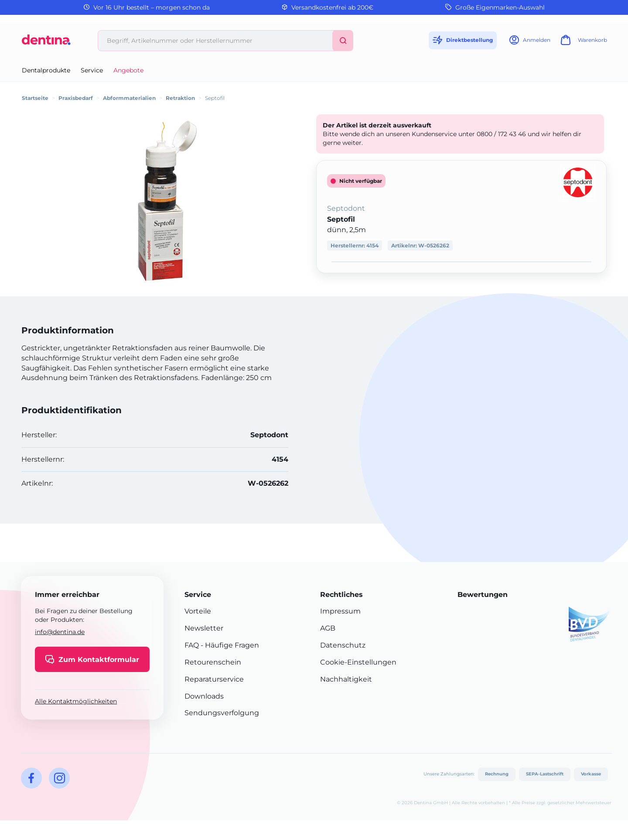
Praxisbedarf (76, 98)
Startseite (35, 98)
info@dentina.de (60, 632)
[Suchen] (343, 41)
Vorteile (198, 611)
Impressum (340, 611)
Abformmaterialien (129, 98)
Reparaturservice (214, 679)
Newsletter (204, 628)
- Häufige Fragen (229, 645)
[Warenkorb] (583, 43)
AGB (328, 628)
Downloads (204, 696)
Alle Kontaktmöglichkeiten (76, 701)
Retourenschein (213, 662)
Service (92, 70)
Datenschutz (343, 645)
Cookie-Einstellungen (358, 662)
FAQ (192, 645)
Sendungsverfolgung (222, 713)
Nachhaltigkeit (346, 679)
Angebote (128, 70)
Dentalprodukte (46, 70)
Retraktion (180, 98)
